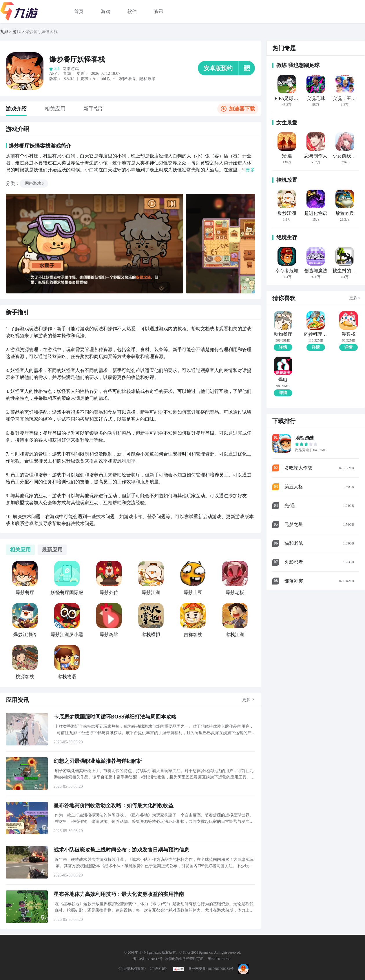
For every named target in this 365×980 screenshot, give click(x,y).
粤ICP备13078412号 (148, 959)
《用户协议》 (158, 969)
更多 (246, 700)
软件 (132, 11)
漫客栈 (348, 334)
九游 (4, 32)
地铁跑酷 (304, 438)
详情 (283, 347)
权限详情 (127, 79)
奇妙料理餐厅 (316, 334)
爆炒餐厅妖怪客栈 (41, 32)
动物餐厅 (283, 334)
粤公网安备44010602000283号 (211, 969)
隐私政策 (147, 79)
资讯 (159, 11)
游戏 (105, 11)
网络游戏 (35, 183)
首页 (79, 11)
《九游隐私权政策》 (132, 969)
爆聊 (283, 380)
